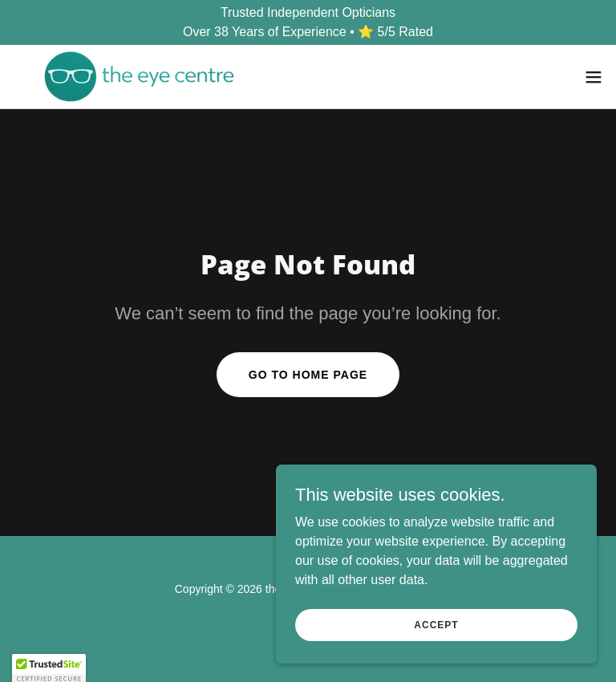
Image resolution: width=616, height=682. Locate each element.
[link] (139, 77)
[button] (594, 77)
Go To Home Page (308, 375)
